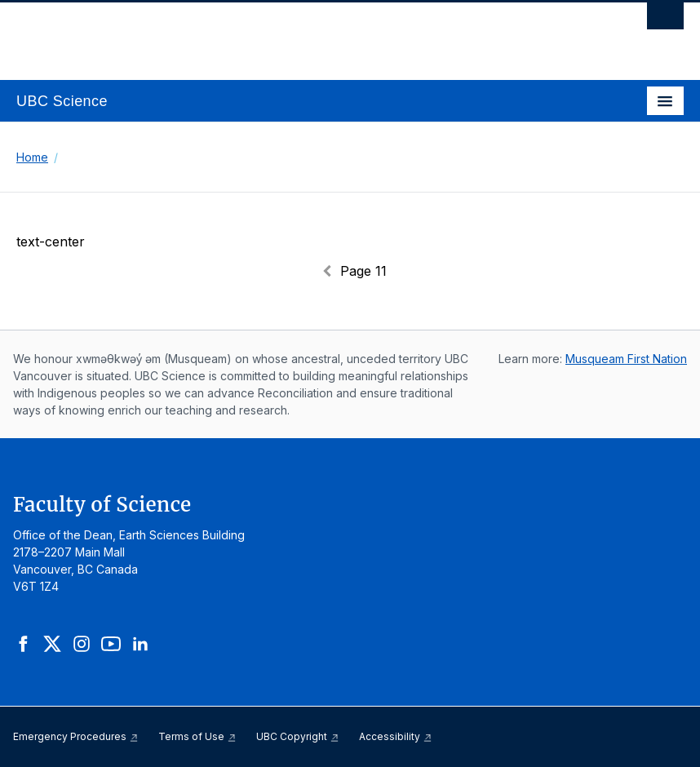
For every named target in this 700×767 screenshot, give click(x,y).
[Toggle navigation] (665, 101)
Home (32, 157)
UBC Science (62, 101)
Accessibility (396, 736)
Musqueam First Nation (626, 359)
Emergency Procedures (76, 736)
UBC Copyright (298, 736)
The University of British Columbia (250, 33)
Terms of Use (197, 736)
